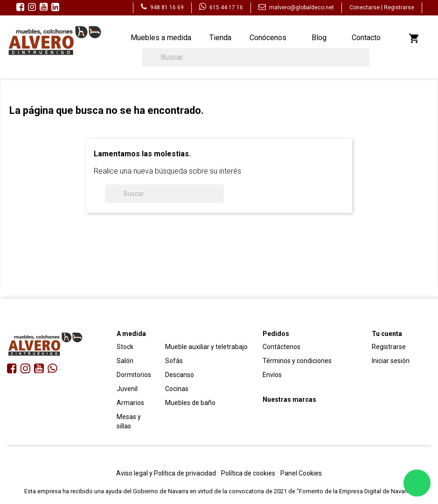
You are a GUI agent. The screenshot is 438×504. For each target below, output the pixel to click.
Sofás (174, 361)
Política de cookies (248, 473)
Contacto (366, 38)
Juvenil (127, 389)
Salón (125, 361)
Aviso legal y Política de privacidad (166, 473)
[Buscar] (256, 57)
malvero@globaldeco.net (296, 7)
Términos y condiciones (297, 361)
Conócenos (268, 38)
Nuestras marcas (289, 399)
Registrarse (399, 7)
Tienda (220, 38)
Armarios (130, 403)
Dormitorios (134, 375)
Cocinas (177, 389)
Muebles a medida (161, 38)
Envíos (272, 375)
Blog (319, 38)
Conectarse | (367, 7)
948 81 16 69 (162, 7)
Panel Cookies (301, 473)
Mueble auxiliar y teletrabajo (206, 347)
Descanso (180, 375)
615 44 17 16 (221, 7)
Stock (125, 347)
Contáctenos (282, 347)
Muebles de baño (190, 403)
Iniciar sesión (391, 361)
